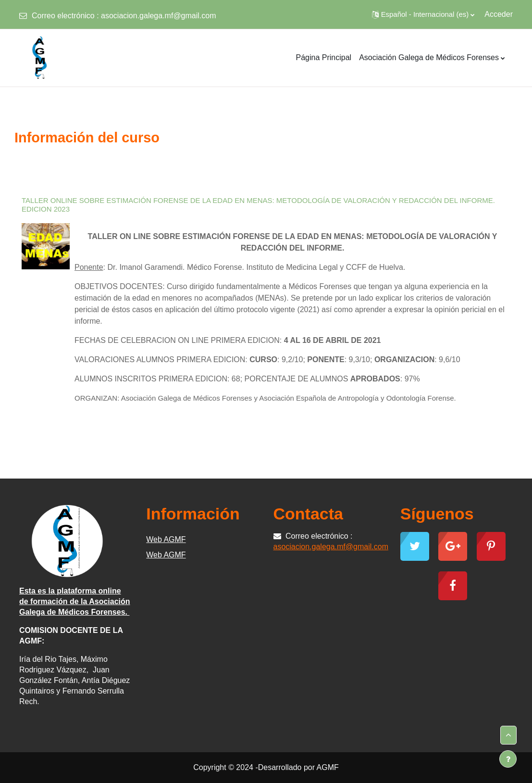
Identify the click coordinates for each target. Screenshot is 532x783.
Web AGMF (166, 539)
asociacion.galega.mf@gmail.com (158, 16)
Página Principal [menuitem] (324, 57)
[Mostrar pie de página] (508, 759)
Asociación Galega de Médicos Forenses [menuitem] (429, 57)
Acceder (499, 14)
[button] (423, 14)
